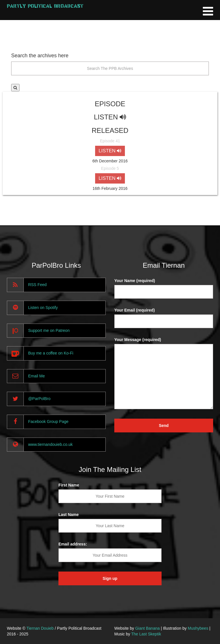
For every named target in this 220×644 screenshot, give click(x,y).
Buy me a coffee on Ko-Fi (51, 353)
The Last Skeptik (146, 634)
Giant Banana (148, 628)
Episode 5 (110, 168)
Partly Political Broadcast (45, 6)
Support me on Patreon (49, 330)
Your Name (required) (135, 281)
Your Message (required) (138, 340)
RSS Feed (37, 285)
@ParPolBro (39, 399)
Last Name (69, 515)
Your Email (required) (134, 310)
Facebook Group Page (48, 422)
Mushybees (198, 628)
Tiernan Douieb (40, 628)
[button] (15, 88)
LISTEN (110, 151)
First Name (69, 485)
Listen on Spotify (43, 308)
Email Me (36, 376)
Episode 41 (110, 141)
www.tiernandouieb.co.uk (50, 444)
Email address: (73, 544)
